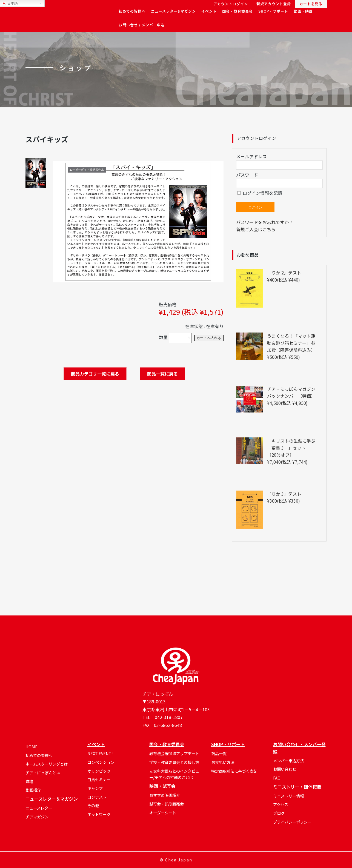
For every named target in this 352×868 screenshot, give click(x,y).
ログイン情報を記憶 (260, 193)
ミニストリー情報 (288, 796)
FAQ (277, 778)
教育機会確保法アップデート (174, 753)
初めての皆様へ (39, 755)
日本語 (10, 4)
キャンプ (95, 788)
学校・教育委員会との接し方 (174, 762)
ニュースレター (39, 808)
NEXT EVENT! (100, 753)
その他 (93, 805)
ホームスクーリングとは (47, 764)
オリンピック (99, 771)
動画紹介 (33, 790)
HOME (32, 747)
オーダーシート (163, 813)
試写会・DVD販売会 (167, 804)
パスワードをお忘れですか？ (265, 222)
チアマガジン (37, 817)
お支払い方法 (223, 762)
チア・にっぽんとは (43, 773)
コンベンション (101, 762)
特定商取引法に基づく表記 (234, 771)
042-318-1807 (169, 717)
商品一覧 (219, 753)
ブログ (279, 813)
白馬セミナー (99, 779)
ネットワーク (99, 814)
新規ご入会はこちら (256, 229)
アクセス (281, 804)
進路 (29, 781)
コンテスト (97, 797)
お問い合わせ (285, 769)
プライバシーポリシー (292, 822)
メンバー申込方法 (288, 760)
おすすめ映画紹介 (165, 795)
